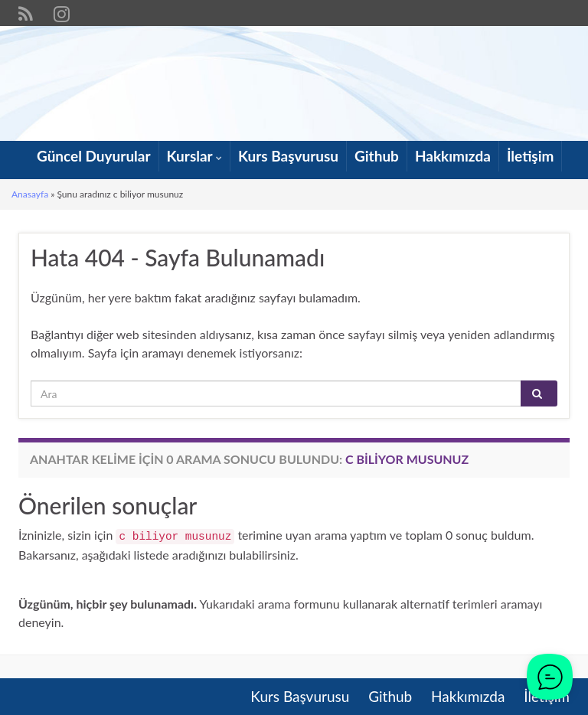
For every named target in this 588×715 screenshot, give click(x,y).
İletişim (531, 156)
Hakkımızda (453, 156)
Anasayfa (30, 194)
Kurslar (194, 156)
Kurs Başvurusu (288, 156)
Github (377, 156)
